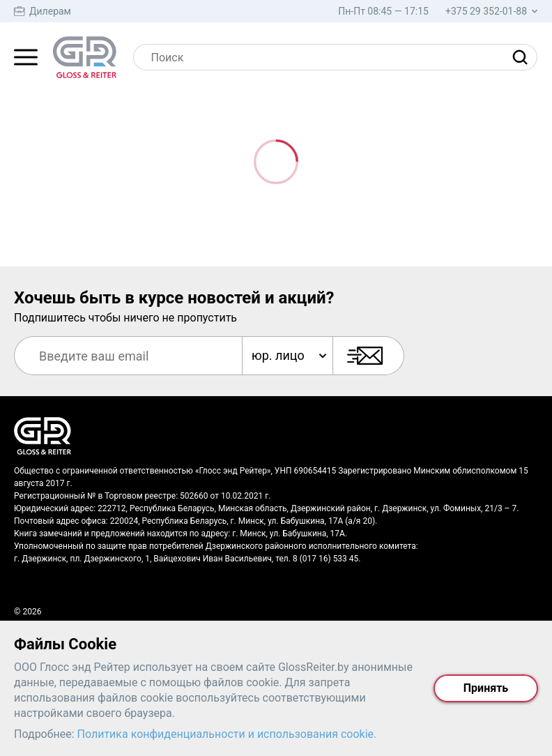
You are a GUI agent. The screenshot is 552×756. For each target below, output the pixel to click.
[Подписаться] (368, 356)
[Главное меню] (26, 57)
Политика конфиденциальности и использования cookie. (227, 734)
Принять (486, 688)
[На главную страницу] (85, 57)
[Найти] (523, 57)
